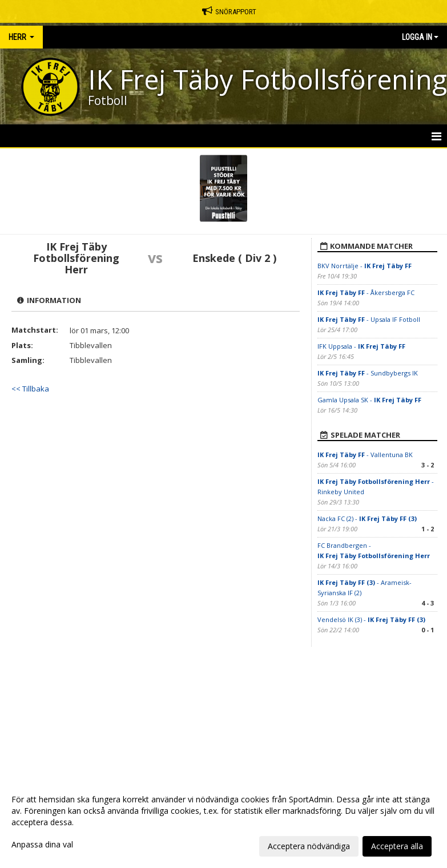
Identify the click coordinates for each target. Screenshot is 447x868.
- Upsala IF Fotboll (369, 319)
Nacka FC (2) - (367, 518)
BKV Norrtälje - (365, 266)
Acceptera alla (397, 846)
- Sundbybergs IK (369, 373)
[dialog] (224, 822)
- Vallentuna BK (365, 455)
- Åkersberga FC (366, 292)
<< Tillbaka (30, 389)
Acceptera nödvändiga (309, 846)
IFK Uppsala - (361, 346)
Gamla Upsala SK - (369, 400)
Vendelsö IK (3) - (371, 619)
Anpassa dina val (42, 845)
